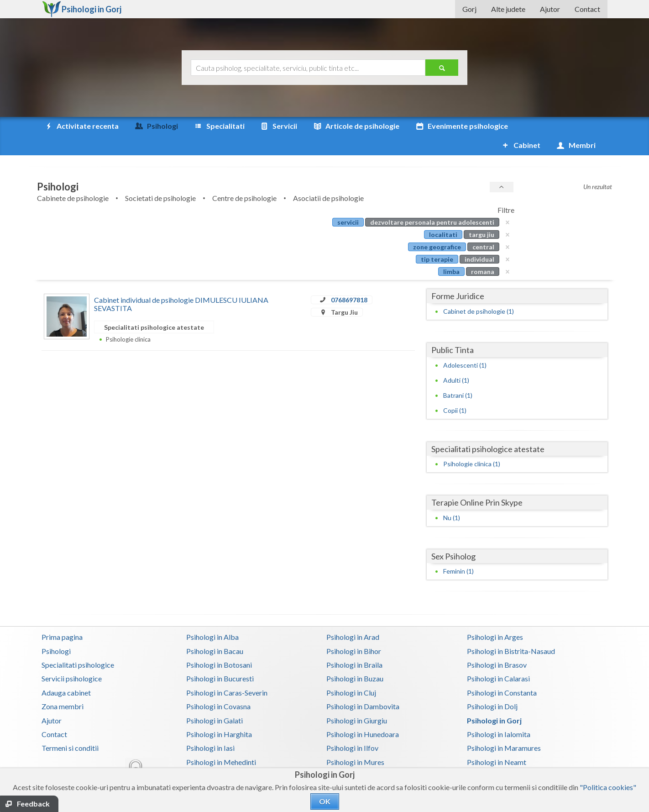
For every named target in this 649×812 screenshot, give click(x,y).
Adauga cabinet (66, 673)
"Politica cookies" (608, 787)
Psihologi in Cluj (351, 673)
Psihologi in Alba (212, 618)
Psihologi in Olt (210, 757)
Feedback (33, 804)
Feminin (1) (458, 552)
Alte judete (508, 9)
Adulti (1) (456, 361)
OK (325, 801)
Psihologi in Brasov (497, 646)
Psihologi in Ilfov (352, 729)
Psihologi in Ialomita (499, 715)
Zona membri (63, 687)
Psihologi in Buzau (355, 659)
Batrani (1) (458, 376)
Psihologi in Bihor (354, 632)
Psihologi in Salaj (493, 757)
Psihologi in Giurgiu (357, 701)
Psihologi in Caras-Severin (227, 673)
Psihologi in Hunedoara (363, 715)
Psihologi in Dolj (492, 687)
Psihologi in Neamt (497, 743)
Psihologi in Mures (355, 743)
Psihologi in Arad (353, 618)
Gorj (469, 9)
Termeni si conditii (70, 729)
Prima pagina (62, 618)
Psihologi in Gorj (494, 701)
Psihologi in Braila (354, 646)
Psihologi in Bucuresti (220, 659)
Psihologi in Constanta (502, 673)
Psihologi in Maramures (504, 729)
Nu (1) (452, 498)
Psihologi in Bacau (215, 632)
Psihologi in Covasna (218, 687)
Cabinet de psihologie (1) (479, 292)
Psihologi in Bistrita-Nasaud (511, 632)
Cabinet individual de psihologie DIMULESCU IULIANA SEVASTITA (181, 285)
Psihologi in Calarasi (498, 659)
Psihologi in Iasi (210, 729)
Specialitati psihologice (78, 646)
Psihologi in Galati (215, 701)
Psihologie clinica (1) (472, 445)
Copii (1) (455, 391)
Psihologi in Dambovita (363, 687)
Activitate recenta (81, 126)
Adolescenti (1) (465, 346)
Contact (587, 9)
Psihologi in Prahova (358, 757)
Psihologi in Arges (495, 618)
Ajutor (550, 9)
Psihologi (56, 632)
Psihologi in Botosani (219, 646)
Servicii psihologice (72, 659)
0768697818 (349, 281)
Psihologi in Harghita (219, 715)
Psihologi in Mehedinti (221, 743)
